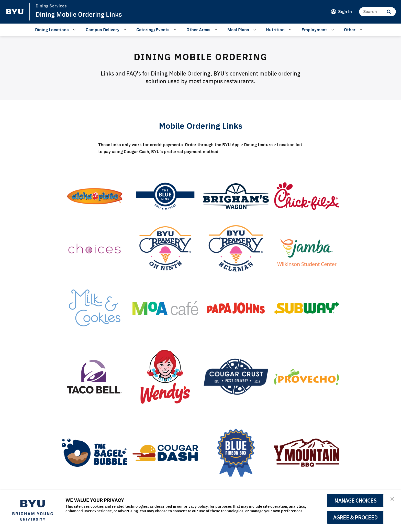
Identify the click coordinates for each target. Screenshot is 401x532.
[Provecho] (307, 377)
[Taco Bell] (94, 377)
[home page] (15, 12)
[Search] (377, 12)
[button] (393, 499)
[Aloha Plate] (94, 196)
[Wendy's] (165, 377)
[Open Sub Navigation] (75, 29)
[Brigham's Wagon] (236, 196)
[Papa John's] (236, 308)
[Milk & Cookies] (94, 308)
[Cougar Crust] (236, 377)
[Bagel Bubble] (94, 453)
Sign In (345, 12)
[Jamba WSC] (307, 248)
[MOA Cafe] (165, 308)
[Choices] (94, 248)
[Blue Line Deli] (165, 196)
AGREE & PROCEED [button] (355, 517)
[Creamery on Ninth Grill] (165, 248)
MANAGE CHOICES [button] (355, 501)
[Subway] (307, 308)
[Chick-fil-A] (307, 196)
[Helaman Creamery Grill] (236, 248)
